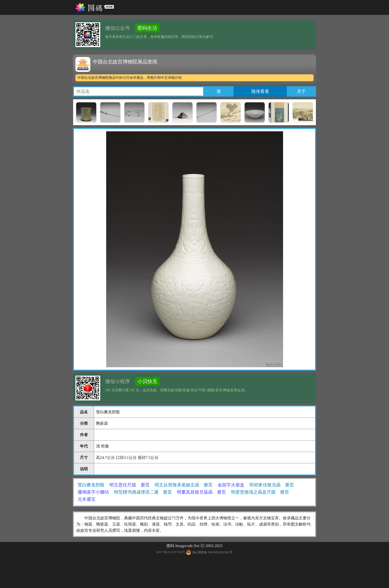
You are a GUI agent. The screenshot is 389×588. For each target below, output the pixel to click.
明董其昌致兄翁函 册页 (201, 492)
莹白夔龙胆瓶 (91, 485)
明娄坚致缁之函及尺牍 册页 (260, 492)
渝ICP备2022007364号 (171, 552)
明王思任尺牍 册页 (130, 485)
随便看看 (260, 91)
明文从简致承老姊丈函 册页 (184, 485)
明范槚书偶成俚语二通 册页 (143, 492)
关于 (301, 91)
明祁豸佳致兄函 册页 (272, 485)
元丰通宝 (87, 499)
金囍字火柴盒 (231, 485)
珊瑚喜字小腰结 (93, 492)
